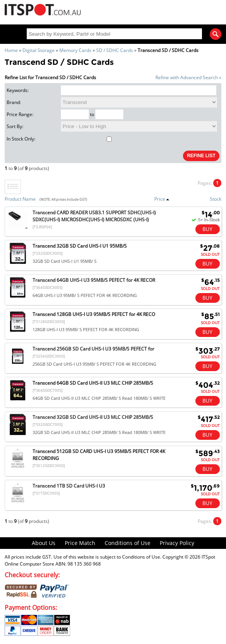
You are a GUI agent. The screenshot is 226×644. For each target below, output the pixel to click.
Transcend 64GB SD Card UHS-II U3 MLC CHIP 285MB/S (93, 383)
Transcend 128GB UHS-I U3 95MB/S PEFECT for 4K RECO (94, 314)
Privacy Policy (177, 543)
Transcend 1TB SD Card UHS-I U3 (69, 486)
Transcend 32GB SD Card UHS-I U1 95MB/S (80, 246)
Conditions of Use (128, 543)
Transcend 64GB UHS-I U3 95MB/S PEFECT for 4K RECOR (94, 280)
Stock (216, 199)
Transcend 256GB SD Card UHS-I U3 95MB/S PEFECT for (93, 349)
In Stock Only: (59, 139)
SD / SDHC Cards (115, 50)
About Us (44, 543)
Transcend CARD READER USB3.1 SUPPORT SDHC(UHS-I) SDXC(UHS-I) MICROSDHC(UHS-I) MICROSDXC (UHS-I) (94, 216)
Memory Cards (75, 50)
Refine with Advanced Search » (188, 77)
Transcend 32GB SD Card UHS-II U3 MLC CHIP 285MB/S (93, 417)
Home (11, 50)
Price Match (80, 543)
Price (162, 199)
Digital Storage (39, 50)
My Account (173, 11)
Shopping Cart (197, 11)
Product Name (20, 199)
